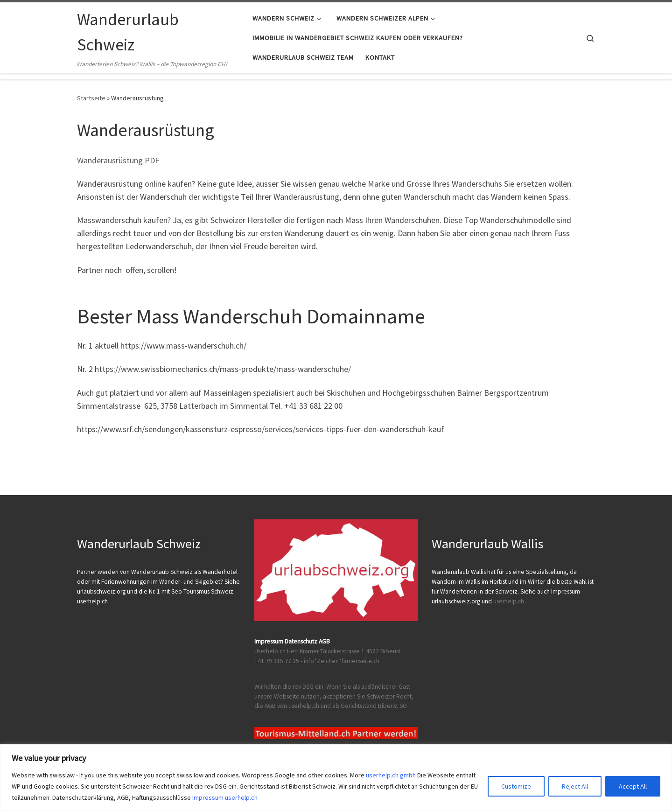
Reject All (575, 786)
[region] (336, 778)
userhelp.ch (509, 601)
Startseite (91, 98)
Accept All (633, 786)
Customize (516, 786)
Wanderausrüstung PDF (118, 160)
